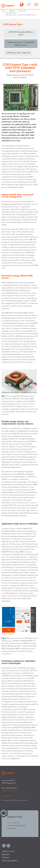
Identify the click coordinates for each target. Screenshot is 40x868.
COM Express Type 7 (11, 13)
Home (3, 11)
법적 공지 (6, 854)
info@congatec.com (9, 791)
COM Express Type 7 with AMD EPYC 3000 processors (21, 15)
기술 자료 (12, 11)
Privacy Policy (8, 851)
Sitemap (6, 858)
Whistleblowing (10, 861)
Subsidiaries (6, 796)
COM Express (22, 11)
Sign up (10, 823)
